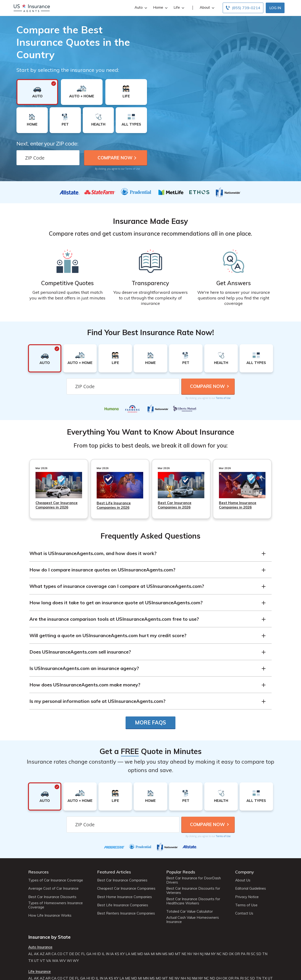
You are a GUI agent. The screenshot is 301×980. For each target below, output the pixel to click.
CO (60, 954)
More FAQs (150, 722)
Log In (275, 8)
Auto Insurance (40, 947)
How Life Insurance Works (50, 915)
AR (48, 954)
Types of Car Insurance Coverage (56, 880)
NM (207, 954)
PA (243, 954)
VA (49, 961)
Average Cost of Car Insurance (53, 888)
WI (69, 961)
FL (83, 954)
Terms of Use (133, 169)
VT (43, 961)
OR (237, 954)
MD (140, 954)
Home (160, 7)
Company (245, 872)
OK (231, 954)
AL (31, 954)
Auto (140, 7)
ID (99, 954)
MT (178, 954)
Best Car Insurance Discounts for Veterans (193, 891)
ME (134, 954)
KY (122, 954)
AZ (42, 954)
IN (108, 954)
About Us (243, 880)
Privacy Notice (247, 897)
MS (165, 954)
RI (248, 954)
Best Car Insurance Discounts (52, 897)
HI (94, 954)
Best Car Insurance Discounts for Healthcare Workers (193, 901)
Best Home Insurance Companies (125, 897)
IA (112, 954)
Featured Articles (114, 872)
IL (103, 954)
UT (37, 961)
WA (55, 961)
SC (253, 954)
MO (171, 954)
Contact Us (244, 913)
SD (259, 954)
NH (196, 954)
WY (76, 961)
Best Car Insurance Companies (122, 880)
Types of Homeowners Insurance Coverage (55, 905)
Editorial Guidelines (251, 888)
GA (89, 954)
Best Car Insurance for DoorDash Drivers (194, 880)
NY (213, 954)
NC (219, 954)
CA (54, 954)
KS (117, 954)
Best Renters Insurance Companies (126, 913)
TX (31, 961)
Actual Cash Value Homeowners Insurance (193, 920)
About (206, 7)
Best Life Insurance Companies (123, 905)
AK (36, 954)
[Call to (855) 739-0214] (243, 8)
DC (78, 954)
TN (265, 954)
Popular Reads (181, 872)
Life (178, 7)
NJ (202, 954)
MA (147, 954)
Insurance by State (49, 937)
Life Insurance (40, 972)
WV (63, 961)
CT (66, 954)
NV (190, 954)
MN (158, 954)
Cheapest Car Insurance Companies (126, 888)
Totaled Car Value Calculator (190, 911)
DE (72, 954)
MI (153, 954)
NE (184, 954)
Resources (38, 872)
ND (225, 954)
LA (128, 954)
